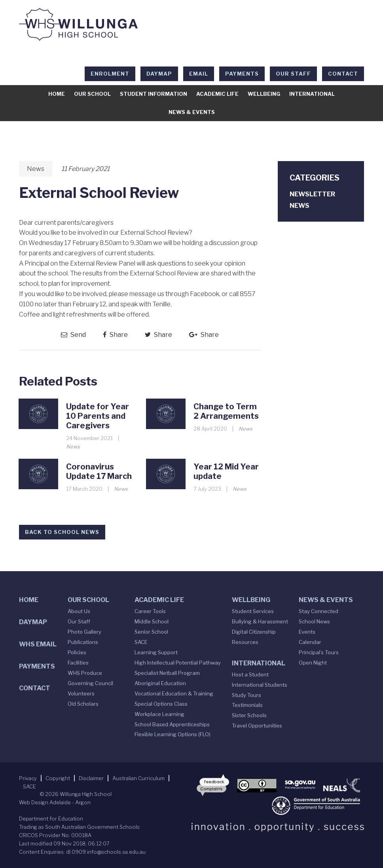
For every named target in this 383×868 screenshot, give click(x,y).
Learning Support (156, 652)
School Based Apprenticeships (172, 724)
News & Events (192, 112)
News (36, 169)
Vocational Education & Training (174, 693)
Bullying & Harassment (260, 621)
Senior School (151, 632)
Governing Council (90, 683)
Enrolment (110, 74)
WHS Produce (85, 673)
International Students (260, 685)
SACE (141, 642)
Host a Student (250, 674)
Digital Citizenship (254, 632)
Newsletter (312, 194)
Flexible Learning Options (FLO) (173, 734)
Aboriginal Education (160, 683)
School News (314, 621)
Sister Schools (249, 715)
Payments (242, 74)
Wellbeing (264, 94)
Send (73, 335)
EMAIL (199, 74)
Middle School (152, 621)
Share (115, 335)
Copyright (58, 778)
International (312, 94)
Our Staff (293, 74)
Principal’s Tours (319, 652)
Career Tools (150, 611)
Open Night (313, 663)
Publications (83, 642)
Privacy (28, 778)
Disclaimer (91, 778)
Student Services (253, 611)
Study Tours (246, 695)
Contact (343, 74)
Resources (245, 642)
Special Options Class (161, 704)
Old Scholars (83, 704)
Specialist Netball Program (167, 673)
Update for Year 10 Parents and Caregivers (98, 416)
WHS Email (38, 644)
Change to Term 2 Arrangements (226, 411)
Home (57, 94)
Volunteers (81, 693)
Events (307, 632)
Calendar (310, 642)
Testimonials (247, 705)
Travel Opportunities (257, 726)
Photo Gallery (84, 632)
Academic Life (217, 94)
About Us (79, 611)
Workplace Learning (159, 714)
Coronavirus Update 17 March (99, 471)
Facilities (78, 663)
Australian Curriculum (138, 778)
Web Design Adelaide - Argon (55, 802)
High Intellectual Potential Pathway (178, 663)
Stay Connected (319, 611)
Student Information (154, 94)
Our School (92, 94)
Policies (77, 652)
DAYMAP (159, 74)
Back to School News (62, 532)
